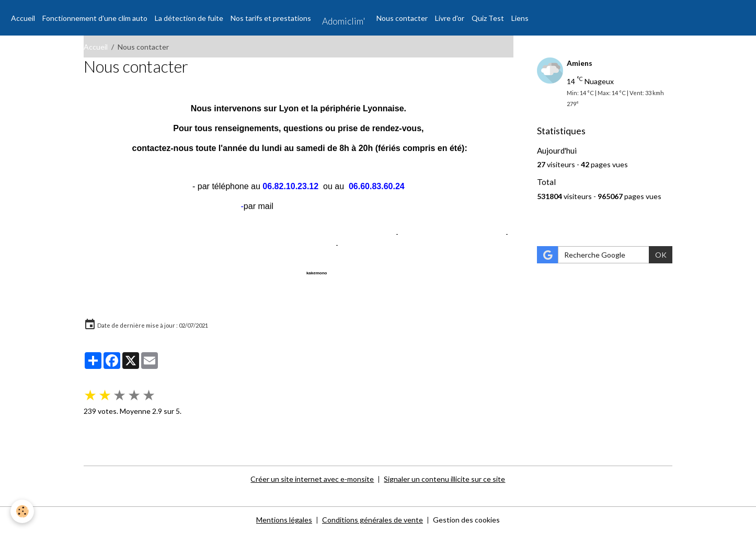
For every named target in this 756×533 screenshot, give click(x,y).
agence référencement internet (452, 234)
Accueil (23, 18)
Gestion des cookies (466, 520)
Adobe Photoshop (370, 245)
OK (661, 255)
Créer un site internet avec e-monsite (312, 479)
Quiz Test (488, 18)
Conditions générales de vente (373, 520)
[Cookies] (22, 511)
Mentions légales (284, 520)
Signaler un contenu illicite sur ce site (444, 479)
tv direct (320, 245)
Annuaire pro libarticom (122, 271)
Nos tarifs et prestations (271, 18)
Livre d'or (450, 18)
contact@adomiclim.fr (316, 206)
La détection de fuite (189, 18)
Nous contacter (402, 18)
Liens (520, 18)
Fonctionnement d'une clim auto (95, 18)
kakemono (317, 273)
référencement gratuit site (350, 234)
